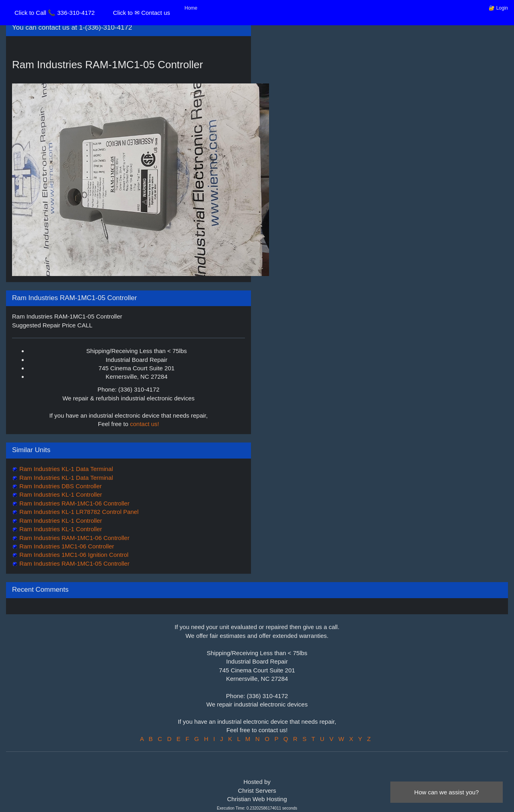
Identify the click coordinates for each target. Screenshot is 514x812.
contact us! (145, 424)
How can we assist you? (447, 792)
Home (191, 8)
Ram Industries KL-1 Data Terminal (65, 469)
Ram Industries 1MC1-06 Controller (66, 546)
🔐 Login (498, 8)
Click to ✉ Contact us (141, 13)
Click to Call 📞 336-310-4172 (55, 13)
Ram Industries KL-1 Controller (60, 494)
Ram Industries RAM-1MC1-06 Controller (73, 503)
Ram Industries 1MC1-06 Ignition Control (73, 555)
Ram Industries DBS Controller (60, 486)
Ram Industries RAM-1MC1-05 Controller (73, 563)
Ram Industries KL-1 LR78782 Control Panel (78, 512)
